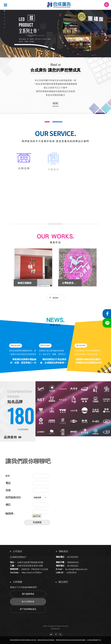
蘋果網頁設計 (56, 629)
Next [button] (102, 267)
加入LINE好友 (28, 602)
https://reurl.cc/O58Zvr (32, 573)
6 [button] (4, 27)
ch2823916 (71, 573)
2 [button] (4, 14)
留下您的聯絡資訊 (28, 609)
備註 (8, 505)
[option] (55, 34)
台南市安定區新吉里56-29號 (30, 566)
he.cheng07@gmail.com (76, 569)
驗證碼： (11, 514)
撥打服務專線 (28, 594)
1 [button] (4, 11)
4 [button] (4, 21)
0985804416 (73, 562)
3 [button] (4, 17)
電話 (8, 483)
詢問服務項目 (13, 497)
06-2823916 (73, 557)
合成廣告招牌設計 (18, 557)
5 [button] (4, 24)
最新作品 (55, 242)
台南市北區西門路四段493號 (30, 562)
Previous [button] (9, 267)
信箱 (8, 490)
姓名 (8, 476)
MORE (55, 103)
